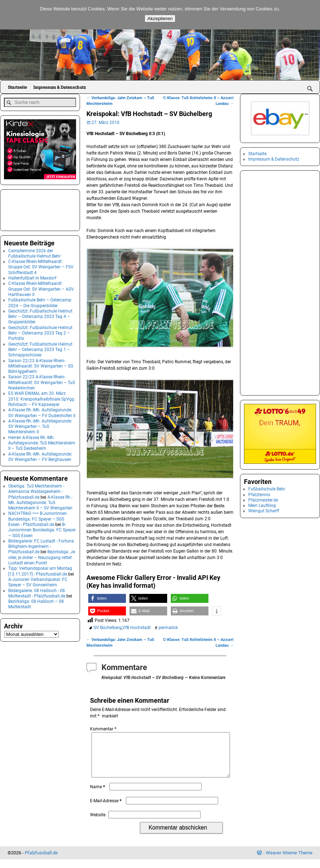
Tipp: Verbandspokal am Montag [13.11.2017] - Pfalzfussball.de (40, 570)
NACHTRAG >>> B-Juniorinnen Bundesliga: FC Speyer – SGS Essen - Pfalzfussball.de (37, 518)
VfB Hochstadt (137, 628)
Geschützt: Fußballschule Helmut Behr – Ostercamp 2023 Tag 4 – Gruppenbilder (40, 315)
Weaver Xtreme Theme (289, 861)
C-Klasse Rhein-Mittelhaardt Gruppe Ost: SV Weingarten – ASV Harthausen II (41, 288)
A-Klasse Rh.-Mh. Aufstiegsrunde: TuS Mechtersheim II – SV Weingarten (40, 501)
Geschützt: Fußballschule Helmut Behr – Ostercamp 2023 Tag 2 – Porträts (40, 332)
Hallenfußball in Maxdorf (32, 277)
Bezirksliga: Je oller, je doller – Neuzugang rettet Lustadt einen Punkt (42, 556)
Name (98, 795)
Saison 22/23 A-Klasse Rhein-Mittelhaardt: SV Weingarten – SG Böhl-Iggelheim (41, 364)
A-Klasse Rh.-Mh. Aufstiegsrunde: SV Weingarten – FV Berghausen (40, 455)
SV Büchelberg (108, 628)
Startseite (17, 87)
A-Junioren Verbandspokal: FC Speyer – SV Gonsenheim (38, 581)
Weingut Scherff (264, 511)
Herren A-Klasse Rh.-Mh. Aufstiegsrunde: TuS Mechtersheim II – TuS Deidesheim (42, 441)
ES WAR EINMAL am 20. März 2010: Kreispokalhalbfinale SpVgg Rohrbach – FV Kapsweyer (41, 398)
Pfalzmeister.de (263, 500)
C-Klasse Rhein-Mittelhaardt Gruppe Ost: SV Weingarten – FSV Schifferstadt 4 (41, 266)
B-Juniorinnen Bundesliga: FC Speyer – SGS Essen (42, 529)
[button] (107, 598)
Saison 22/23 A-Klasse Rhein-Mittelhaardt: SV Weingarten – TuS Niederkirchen (42, 381)
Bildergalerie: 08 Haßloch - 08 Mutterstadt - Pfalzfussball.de (37, 592)
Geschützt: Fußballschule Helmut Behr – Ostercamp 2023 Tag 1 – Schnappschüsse (40, 348)
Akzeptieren (160, 19)
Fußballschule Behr (267, 489)
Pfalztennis (259, 495)
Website (98, 823)
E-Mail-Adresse (107, 809)
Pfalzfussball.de (41, 861)
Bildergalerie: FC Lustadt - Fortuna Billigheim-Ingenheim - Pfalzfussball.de (41, 545)
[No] (311, 15)
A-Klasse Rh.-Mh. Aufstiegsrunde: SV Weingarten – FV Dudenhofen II (42, 411)
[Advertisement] (40, 208)
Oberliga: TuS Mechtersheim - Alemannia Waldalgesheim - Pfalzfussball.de (36, 490)
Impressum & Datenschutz (60, 87)
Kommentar (104, 729)
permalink (168, 628)
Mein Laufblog (262, 505)
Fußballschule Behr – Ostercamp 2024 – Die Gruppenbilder (40, 301)
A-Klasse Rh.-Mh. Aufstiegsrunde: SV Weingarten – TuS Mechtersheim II (40, 425)
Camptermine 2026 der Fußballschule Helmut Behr (34, 252)
